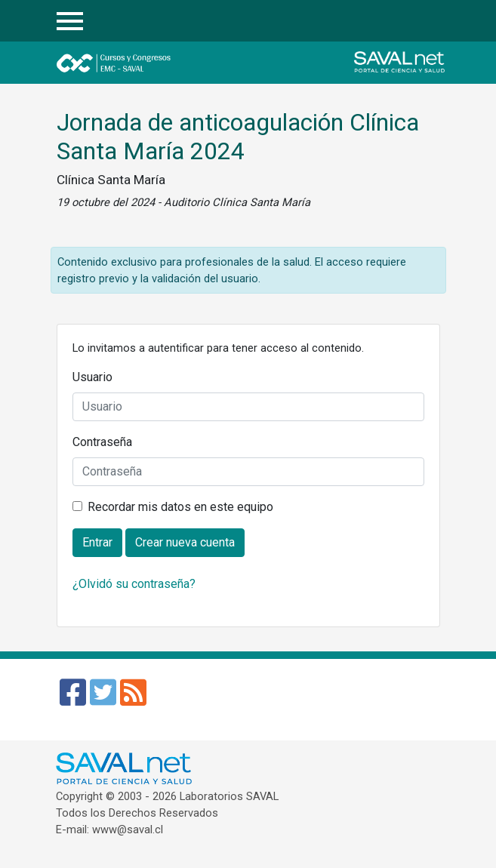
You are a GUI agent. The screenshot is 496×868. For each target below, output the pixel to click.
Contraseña (102, 442)
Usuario (92, 377)
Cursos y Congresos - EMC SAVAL (157, 63)
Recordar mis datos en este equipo (180, 507)
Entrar (429, 22)
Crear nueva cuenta (185, 542)
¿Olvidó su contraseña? (134, 584)
